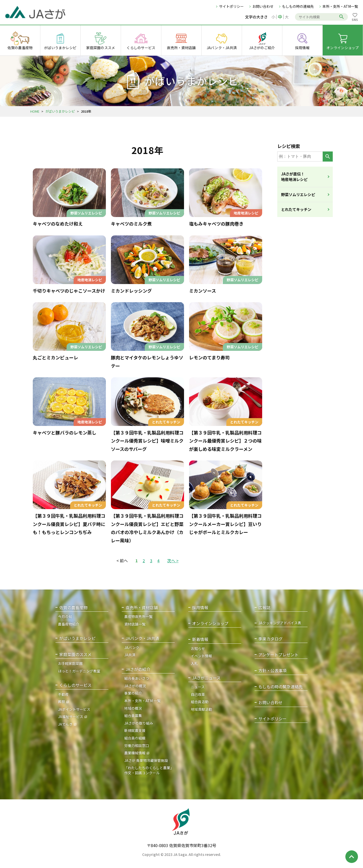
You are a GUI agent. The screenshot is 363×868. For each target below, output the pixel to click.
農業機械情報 (135, 753)
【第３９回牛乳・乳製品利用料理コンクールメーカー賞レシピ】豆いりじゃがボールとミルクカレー (225, 524)
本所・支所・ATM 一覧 (142, 701)
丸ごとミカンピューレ (55, 357)
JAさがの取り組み (139, 723)
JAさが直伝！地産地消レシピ (294, 177)
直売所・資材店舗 (142, 608)
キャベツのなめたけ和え (58, 224)
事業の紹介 (133, 693)
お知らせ (198, 648)
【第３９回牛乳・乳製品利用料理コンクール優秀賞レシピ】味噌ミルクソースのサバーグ (147, 441)
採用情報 (200, 608)
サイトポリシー (231, 6)
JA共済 (130, 655)
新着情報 (200, 639)
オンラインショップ (210, 623)
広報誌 (264, 608)
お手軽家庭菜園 (70, 663)
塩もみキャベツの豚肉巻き (216, 224)
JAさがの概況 (135, 686)
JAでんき (65, 724)
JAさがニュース (206, 678)
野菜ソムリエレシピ (298, 194)
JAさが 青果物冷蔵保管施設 (146, 760)
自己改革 (198, 694)
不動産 (63, 694)
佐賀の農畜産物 (73, 608)
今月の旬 (65, 616)
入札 (194, 663)
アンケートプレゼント (278, 655)
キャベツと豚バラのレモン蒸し (65, 432)
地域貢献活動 (201, 709)
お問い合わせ (263, 6)
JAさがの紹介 (138, 669)
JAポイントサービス (74, 709)
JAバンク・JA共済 (142, 638)
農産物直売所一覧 (138, 616)
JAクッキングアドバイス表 (280, 623)
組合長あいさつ (137, 678)
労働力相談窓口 (137, 746)
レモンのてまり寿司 (209, 357)
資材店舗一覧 (135, 624)
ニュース (198, 687)
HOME (35, 111)
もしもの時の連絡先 (298, 6)
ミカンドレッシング (131, 291)
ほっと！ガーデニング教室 (79, 671)
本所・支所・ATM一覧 (340, 6)
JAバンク (132, 647)
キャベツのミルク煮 (131, 224)
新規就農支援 (135, 730)
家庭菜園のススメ (75, 654)
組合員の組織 (135, 738)
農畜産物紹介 (69, 624)
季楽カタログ (270, 639)
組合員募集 (133, 716)
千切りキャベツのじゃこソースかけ (69, 291)
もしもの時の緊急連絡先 (281, 687)
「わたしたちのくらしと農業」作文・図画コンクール (149, 770)
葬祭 (62, 702)
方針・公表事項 (273, 671)
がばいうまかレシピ (60, 111)
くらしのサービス (75, 685)
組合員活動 (200, 702)
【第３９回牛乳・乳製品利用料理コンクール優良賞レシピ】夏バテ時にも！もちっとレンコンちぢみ (69, 524)
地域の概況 (133, 708)
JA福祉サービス (71, 717)
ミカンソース (203, 291)
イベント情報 (201, 656)
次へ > (173, 561)
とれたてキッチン (296, 209)
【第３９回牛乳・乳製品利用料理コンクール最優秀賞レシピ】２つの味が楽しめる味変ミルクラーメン (225, 441)
